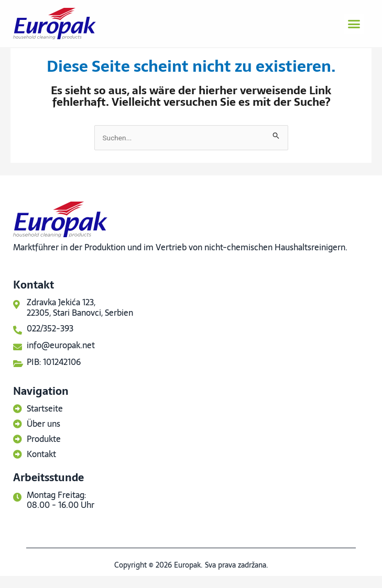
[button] (354, 24)
